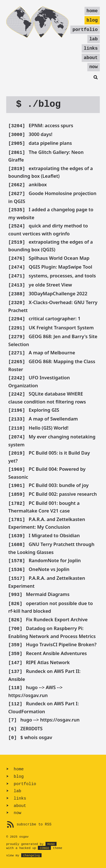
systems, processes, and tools (52, 276)
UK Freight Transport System (51, 328)
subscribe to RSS (34, 824)
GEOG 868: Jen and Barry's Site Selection (53, 340)
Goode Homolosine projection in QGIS (52, 197)
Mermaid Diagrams (39, 594)
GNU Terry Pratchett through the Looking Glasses (51, 548)
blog (92, 20)
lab (94, 39)
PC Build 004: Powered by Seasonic (47, 473)
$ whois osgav (30, 737)
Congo (44, 848)
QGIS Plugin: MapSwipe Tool (50, 267)
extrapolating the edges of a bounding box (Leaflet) (50, 172)
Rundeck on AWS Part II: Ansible (44, 675)
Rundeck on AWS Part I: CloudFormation (43, 707)
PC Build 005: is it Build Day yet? (49, 457)
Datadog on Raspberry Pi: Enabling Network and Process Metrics (52, 632)
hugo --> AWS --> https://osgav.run (35, 691)
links (91, 48)
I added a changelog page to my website (51, 213)
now (94, 67)
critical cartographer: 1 (44, 318)
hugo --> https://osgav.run (44, 720)
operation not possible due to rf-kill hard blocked (50, 607)
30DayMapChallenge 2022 (48, 293)
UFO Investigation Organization (39, 381)
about (91, 58)
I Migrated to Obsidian (44, 535)
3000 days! (30, 134)
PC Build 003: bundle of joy (48, 485)
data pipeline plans (40, 143)
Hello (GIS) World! (38, 428)
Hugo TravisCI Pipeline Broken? (52, 644)
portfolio (85, 30)
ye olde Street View (40, 285)
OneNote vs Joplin (39, 569)
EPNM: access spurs (41, 125)
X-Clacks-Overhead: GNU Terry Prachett (53, 306)
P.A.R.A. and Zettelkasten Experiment (47, 582)
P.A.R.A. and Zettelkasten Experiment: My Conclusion (47, 523)
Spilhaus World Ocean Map (49, 258)
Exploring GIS (34, 410)
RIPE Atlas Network (39, 662)
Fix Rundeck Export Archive (48, 619)
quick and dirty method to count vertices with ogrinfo (48, 230)
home (92, 11)
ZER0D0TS (25, 728)
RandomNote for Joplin (45, 560)
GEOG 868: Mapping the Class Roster (52, 365)
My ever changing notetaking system (52, 441)
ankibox (27, 184)
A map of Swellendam (43, 419)
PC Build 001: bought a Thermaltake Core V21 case (44, 507)
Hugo (51, 844)
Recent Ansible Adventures (47, 653)
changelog (32, 856)
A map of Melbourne (42, 353)
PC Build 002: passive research (52, 494)
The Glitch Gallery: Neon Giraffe (46, 156)
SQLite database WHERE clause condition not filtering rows (47, 398)
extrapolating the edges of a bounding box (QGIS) (50, 246)
